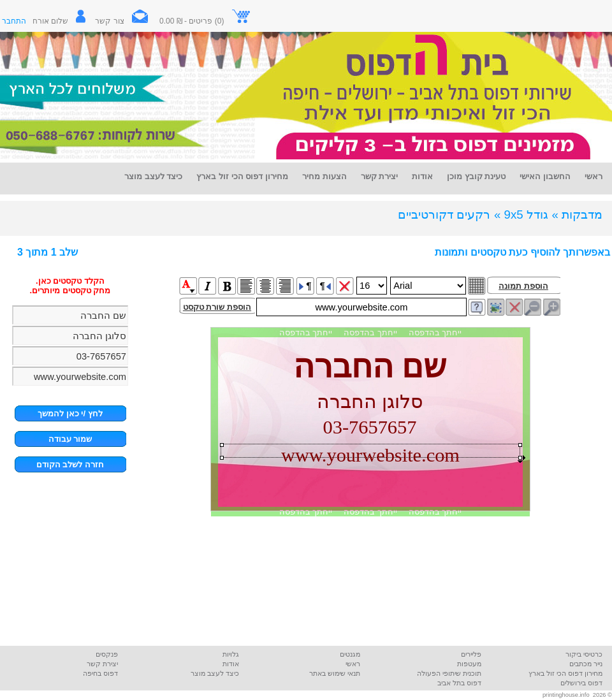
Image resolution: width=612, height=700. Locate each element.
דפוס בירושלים (581, 683)
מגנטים (350, 654)
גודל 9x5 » (521, 215)
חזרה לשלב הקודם (70, 464)
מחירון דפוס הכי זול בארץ (565, 673)
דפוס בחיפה (100, 673)
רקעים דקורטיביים (444, 215)
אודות (231, 664)
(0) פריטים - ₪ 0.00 (205, 21)
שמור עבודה (70, 439)
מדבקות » (577, 215)
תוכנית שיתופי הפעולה (449, 673)
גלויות (231, 654)
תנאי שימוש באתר (335, 673)
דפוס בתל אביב (459, 683)
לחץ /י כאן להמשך (70, 413)
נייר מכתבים (586, 664)
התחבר (14, 21)
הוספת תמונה (523, 286)
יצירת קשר (102, 664)
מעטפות (469, 664)
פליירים (471, 654)
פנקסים (107, 654)
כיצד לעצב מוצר (215, 673)
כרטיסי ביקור (584, 654)
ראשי (353, 664)
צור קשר (126, 21)
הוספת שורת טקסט (217, 307)
